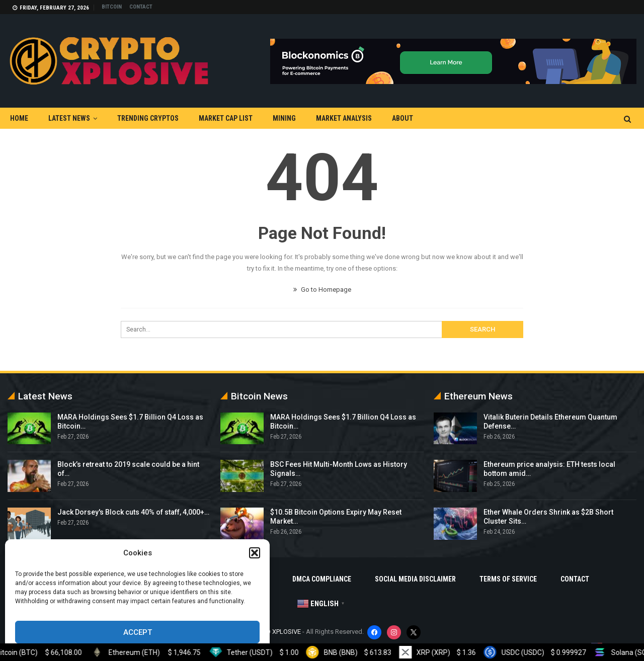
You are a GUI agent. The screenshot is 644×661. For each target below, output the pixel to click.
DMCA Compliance (322, 579)
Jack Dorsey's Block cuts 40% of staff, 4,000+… (133, 512)
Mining (284, 118)
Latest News (69, 118)
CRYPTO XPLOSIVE (274, 632)
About (403, 118)
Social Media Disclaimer (415, 579)
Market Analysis (344, 118)
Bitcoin (112, 7)
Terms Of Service (508, 579)
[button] (255, 553)
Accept (138, 632)
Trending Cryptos (148, 118)
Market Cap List (226, 118)
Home (19, 118)
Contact (141, 7)
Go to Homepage (322, 290)
